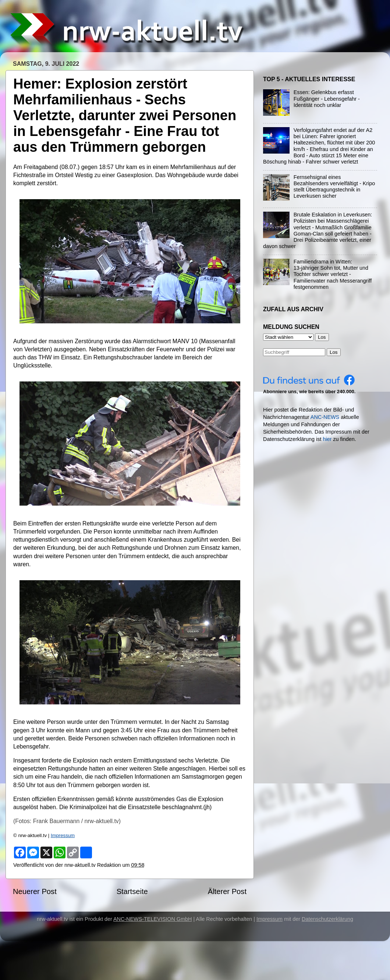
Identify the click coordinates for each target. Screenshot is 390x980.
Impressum (63, 835)
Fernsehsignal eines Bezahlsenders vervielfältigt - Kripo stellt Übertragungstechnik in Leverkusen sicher (334, 187)
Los (334, 352)
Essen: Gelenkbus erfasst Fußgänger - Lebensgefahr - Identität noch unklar (327, 99)
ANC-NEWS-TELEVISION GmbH (153, 919)
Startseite (132, 891)
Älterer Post (227, 891)
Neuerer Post (35, 891)
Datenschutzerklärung (327, 919)
